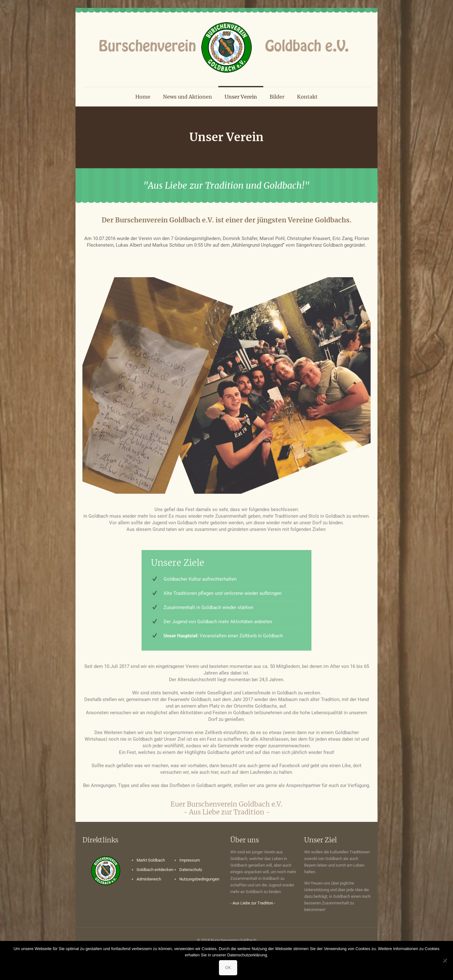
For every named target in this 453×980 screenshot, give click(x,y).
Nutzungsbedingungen (199, 879)
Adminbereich (149, 879)
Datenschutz (191, 870)
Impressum (190, 860)
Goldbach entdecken (155, 870)
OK (228, 968)
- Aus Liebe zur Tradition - (253, 903)
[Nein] (445, 960)
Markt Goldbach (151, 860)
